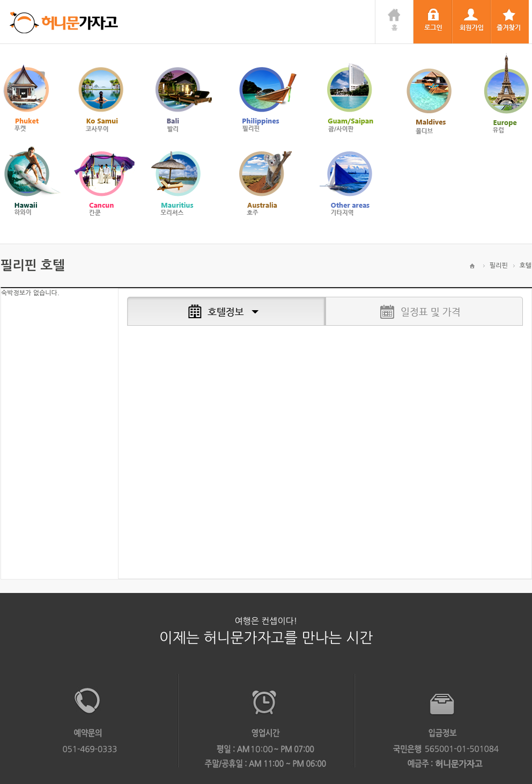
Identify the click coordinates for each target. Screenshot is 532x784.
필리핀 (499, 266)
